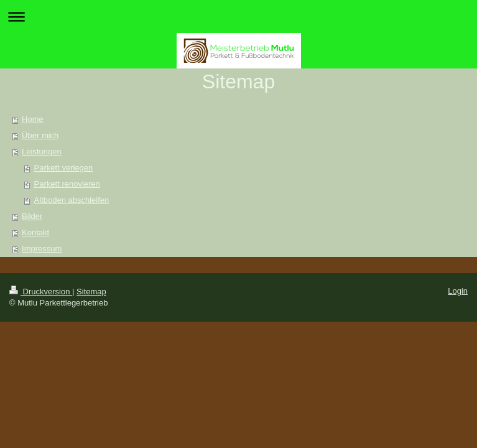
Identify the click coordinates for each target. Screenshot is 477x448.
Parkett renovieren (67, 184)
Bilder (32, 216)
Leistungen (42, 152)
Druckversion (41, 292)
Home (33, 119)
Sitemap (91, 292)
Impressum (42, 249)
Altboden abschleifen (72, 200)
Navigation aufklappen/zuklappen (238, 16)
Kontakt (35, 232)
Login (458, 291)
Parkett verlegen (64, 168)
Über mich (40, 135)
